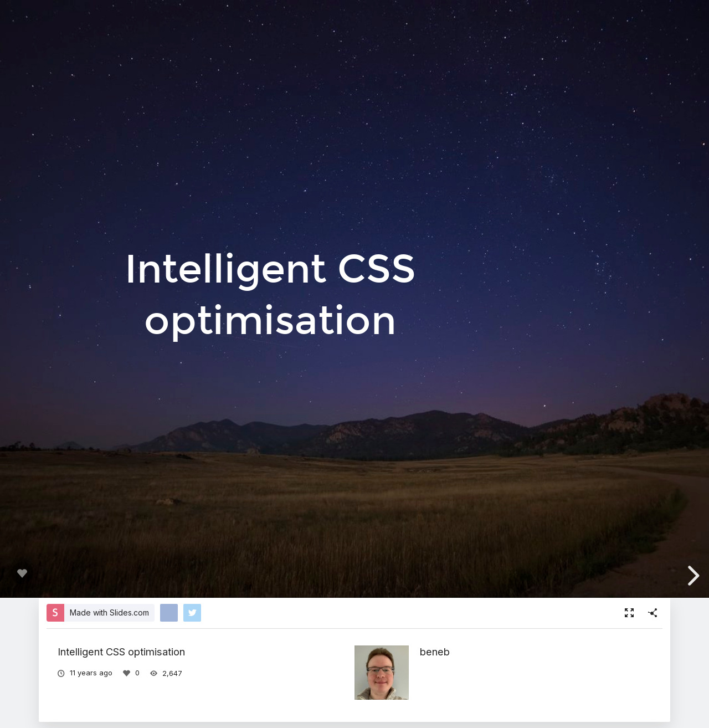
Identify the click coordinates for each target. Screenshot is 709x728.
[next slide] (691, 576)
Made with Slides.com (109, 612)
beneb (435, 652)
